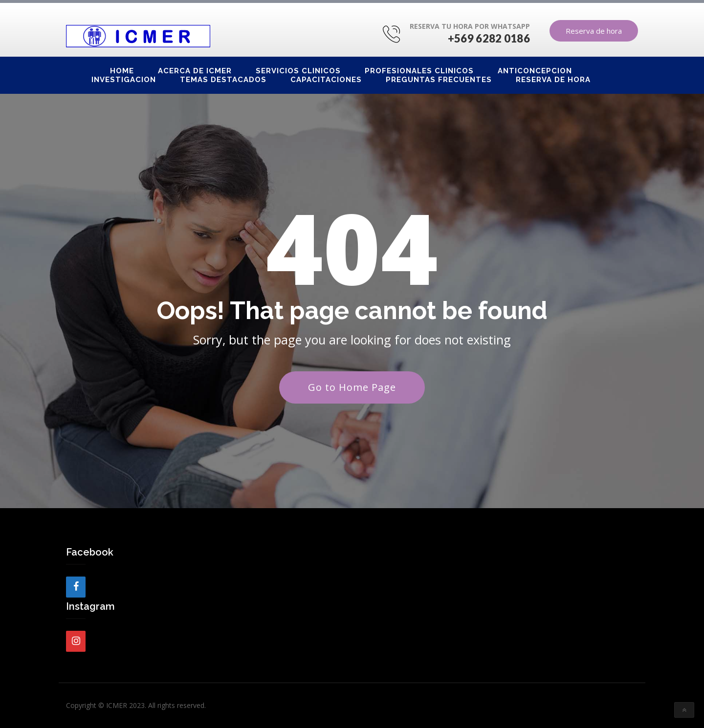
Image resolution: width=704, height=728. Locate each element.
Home (122, 71)
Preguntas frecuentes (439, 80)
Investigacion (124, 80)
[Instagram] (76, 641)
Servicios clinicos (298, 71)
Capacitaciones (326, 80)
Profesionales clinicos (419, 71)
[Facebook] (76, 587)
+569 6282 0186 (489, 38)
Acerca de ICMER (195, 71)
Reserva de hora (594, 31)
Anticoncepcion (535, 71)
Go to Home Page (352, 387)
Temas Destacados (223, 80)
